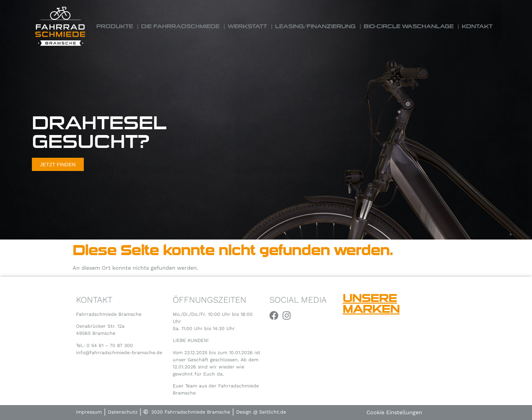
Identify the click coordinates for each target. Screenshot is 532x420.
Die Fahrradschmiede (180, 26)
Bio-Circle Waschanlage (409, 26)
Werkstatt (247, 26)
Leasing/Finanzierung (315, 26)
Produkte (115, 26)
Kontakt (477, 26)
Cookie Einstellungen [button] (394, 412)
